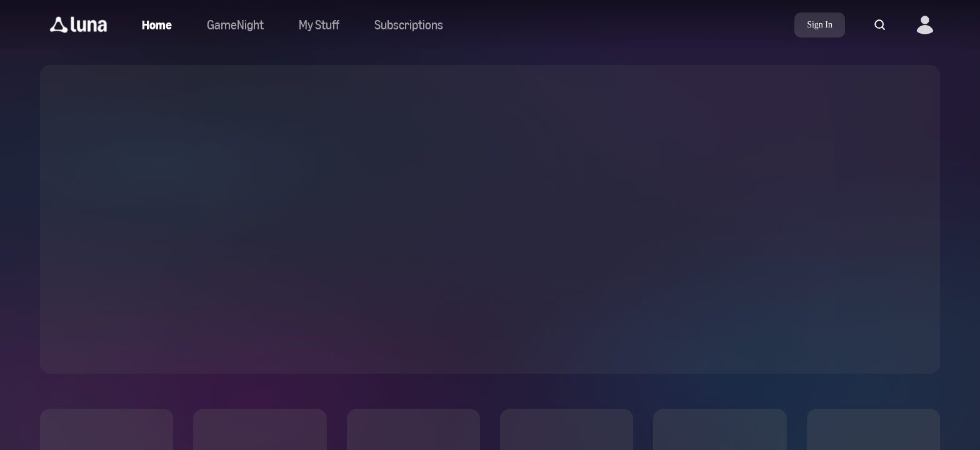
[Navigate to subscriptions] (409, 25)
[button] (78, 25)
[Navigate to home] (157, 25)
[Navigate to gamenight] (235, 25)
